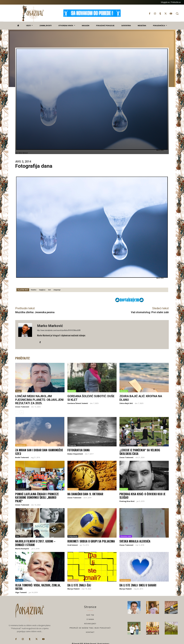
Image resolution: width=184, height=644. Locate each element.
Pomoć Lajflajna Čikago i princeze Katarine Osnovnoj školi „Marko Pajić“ (37, 497)
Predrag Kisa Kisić (127, 501)
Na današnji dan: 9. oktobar (85, 494)
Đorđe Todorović (22, 457)
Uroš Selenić (73, 544)
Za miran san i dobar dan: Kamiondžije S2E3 (40, 452)
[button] (177, 13)
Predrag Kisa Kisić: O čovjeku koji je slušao (143, 495)
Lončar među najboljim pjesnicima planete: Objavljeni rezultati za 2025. (39, 400)
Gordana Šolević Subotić (78, 403)
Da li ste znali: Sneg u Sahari (138, 584)
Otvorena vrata (126, 536)
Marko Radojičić (22, 548)
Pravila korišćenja (103, 643)
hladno (34, 290)
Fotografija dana (79, 450)
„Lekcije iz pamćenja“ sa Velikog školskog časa (140, 452)
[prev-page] (17, 412)
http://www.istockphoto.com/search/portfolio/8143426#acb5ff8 (59, 330)
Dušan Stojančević (75, 454)
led (49, 290)
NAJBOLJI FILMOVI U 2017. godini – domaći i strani (36, 542)
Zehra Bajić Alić (126, 403)
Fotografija (72, 445)
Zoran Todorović (22, 407)
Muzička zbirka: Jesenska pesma (35, 312)
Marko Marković (50, 326)
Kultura (123, 445)
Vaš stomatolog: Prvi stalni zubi (150, 312)
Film (18, 536)
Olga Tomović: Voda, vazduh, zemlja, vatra (38, 586)
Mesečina (72, 391)
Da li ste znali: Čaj (79, 584)
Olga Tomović (21, 591)
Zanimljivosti (21, 445)
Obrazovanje (21, 489)
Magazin (19, 579)
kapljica (42, 290)
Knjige (18, 391)
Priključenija (73, 536)
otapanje (57, 290)
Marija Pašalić (74, 588)
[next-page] (22, 412)
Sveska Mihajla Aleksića (135, 541)
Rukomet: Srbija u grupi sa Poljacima (92, 541)
